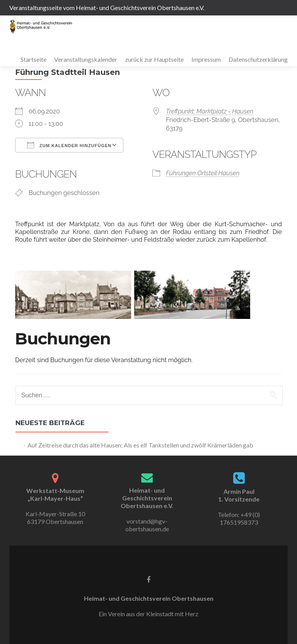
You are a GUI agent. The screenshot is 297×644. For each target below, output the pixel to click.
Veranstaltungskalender (86, 59)
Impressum (206, 59)
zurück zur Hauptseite (154, 59)
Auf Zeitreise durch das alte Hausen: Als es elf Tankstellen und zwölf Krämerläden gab (140, 445)
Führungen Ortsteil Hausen (203, 173)
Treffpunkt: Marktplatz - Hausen (210, 111)
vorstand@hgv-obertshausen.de (147, 525)
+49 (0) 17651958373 (240, 518)
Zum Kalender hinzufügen (69, 145)
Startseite (33, 59)
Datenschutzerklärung (258, 59)
